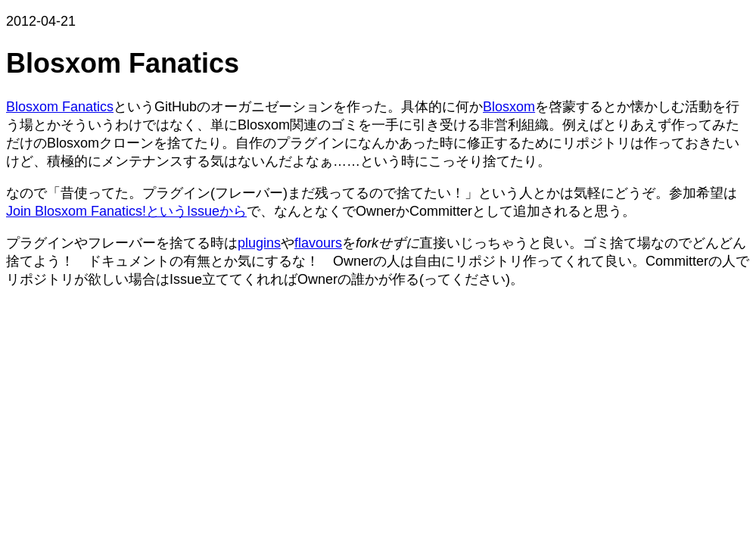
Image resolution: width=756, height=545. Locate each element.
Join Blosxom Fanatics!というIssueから (126, 211)
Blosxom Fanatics (60, 107)
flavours (318, 243)
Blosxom (509, 107)
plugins (259, 243)
